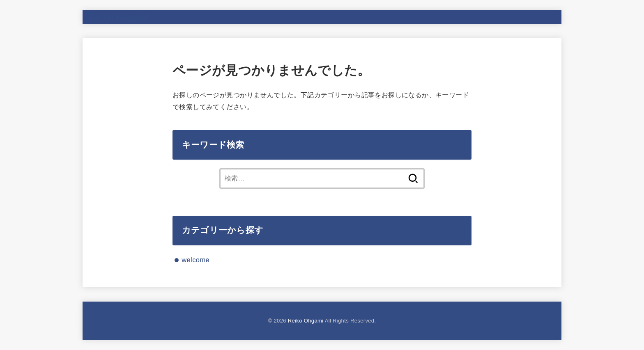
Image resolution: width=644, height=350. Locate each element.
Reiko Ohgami (119, 17)
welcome (195, 260)
